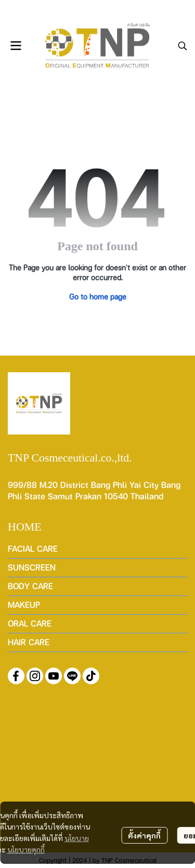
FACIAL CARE (33, 548)
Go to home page (98, 296)
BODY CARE (30, 586)
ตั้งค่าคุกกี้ (144, 835)
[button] (183, 46)
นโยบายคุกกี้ (26, 849)
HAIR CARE (29, 642)
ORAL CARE (30, 623)
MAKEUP (24, 605)
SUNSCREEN (32, 567)
